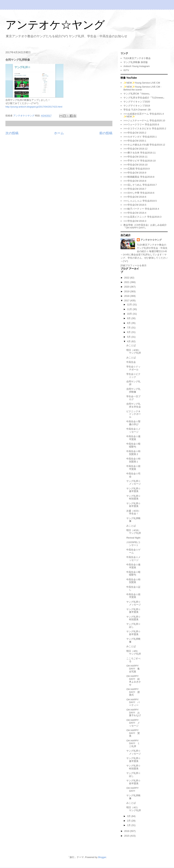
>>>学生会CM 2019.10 (135, 165)
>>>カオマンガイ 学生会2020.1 (140, 137)
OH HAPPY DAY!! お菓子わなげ (134, 713)
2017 (127, 301)
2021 (127, 282)
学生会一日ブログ (133, 398)
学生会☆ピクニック (133, 376)
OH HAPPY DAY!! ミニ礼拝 (133, 743)
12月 (130, 304)
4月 (129, 341)
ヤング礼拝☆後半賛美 (133, 490)
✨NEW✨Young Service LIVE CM (142, 83)
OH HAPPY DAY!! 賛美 (133, 733)
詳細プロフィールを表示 (133, 265)
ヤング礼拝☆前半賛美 (133, 505)
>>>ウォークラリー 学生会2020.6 (141, 125)
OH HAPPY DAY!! (132, 789)
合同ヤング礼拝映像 (133, 390)
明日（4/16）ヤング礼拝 (134, 532)
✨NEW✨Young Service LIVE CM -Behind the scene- (142, 88)
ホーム (59, 133)
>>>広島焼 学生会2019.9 (136, 169)
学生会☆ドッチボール (133, 368)
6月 (129, 332)
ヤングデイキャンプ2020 (137, 102)
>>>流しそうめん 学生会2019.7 (140, 185)
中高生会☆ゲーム (133, 551)
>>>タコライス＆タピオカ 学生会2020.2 (145, 129)
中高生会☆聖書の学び (133, 423)
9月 (129, 318)
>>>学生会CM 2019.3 (135, 221)
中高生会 (131, 362)
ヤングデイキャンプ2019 (137, 106)
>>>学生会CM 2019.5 (135, 205)
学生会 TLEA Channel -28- (137, 110)
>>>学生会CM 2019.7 (135, 189)
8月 (129, 323)
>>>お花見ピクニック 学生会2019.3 (142, 217)
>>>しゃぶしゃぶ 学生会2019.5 (140, 201)
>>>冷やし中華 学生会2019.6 (139, 193)
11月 (130, 309)
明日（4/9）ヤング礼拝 (134, 652)
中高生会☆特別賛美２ (133, 453)
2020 (127, 287)
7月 (129, 328)
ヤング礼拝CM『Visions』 (137, 94)
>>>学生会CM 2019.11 (135, 157)
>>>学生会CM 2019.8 (135, 181)
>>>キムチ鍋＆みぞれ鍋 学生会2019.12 (144, 145)
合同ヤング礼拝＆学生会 (134, 405)
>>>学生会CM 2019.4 (135, 213)
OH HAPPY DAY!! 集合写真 (133, 669)
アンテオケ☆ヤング (55, 25)
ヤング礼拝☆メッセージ (134, 482)
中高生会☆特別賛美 (133, 581)
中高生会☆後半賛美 (133, 438)
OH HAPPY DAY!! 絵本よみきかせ (134, 680)
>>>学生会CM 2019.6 (135, 197)
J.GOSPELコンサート (133, 544)
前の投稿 (106, 133)
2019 (127, 291)
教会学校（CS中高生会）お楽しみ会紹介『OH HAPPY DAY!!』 (145, 226)
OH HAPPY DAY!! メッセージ (133, 723)
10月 (130, 314)
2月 (129, 821)
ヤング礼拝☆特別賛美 (133, 497)
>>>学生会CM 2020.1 (135, 141)
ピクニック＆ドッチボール (134, 414)
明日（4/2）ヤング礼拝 (134, 809)
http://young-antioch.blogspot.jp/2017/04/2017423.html (34, 107)
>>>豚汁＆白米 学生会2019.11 (139, 153)
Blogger (102, 857)
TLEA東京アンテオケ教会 (137, 58)
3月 (129, 816)
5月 (129, 337)
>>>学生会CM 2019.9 (135, 173)
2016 (127, 831)
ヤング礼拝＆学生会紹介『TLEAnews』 (144, 98)
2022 (127, 278)
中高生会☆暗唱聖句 (133, 445)
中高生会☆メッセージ (133, 430)
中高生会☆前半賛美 (133, 468)
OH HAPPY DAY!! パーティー (133, 702)
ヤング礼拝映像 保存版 (136, 62)
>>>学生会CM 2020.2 (135, 133)
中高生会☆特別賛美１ (133, 460)
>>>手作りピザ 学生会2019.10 (139, 161)
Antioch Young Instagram (137, 66)
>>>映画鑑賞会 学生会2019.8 (139, 177)
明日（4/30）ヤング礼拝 (134, 352)
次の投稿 (12, 133)
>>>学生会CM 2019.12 (135, 149)
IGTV (126, 70)
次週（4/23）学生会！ (133, 512)
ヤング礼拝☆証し (133, 625)
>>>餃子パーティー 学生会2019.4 (141, 209)
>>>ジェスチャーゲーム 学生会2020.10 (144, 121)
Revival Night (133, 538)
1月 (129, 825)
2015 (127, 836)
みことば (131, 345)
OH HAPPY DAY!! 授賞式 (133, 692)
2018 (127, 296)
